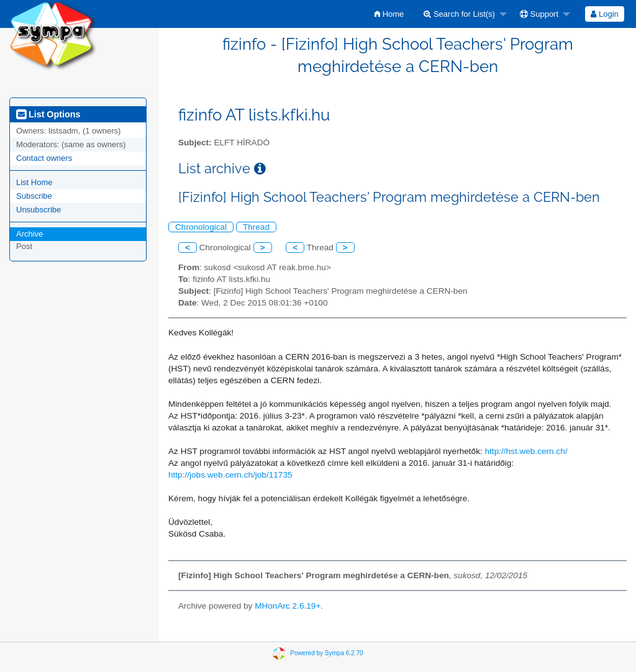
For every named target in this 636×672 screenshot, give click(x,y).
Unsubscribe (39, 210)
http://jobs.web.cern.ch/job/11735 (230, 475)
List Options (48, 114)
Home (389, 14)
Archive (30, 234)
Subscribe (34, 196)
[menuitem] (389, 14)
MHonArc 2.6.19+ (288, 606)
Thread (256, 227)
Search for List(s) (459, 14)
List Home (34, 182)
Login (604, 14)
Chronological (201, 227)
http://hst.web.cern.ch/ (526, 451)
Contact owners (44, 158)
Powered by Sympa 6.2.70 (326, 652)
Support (539, 14)
